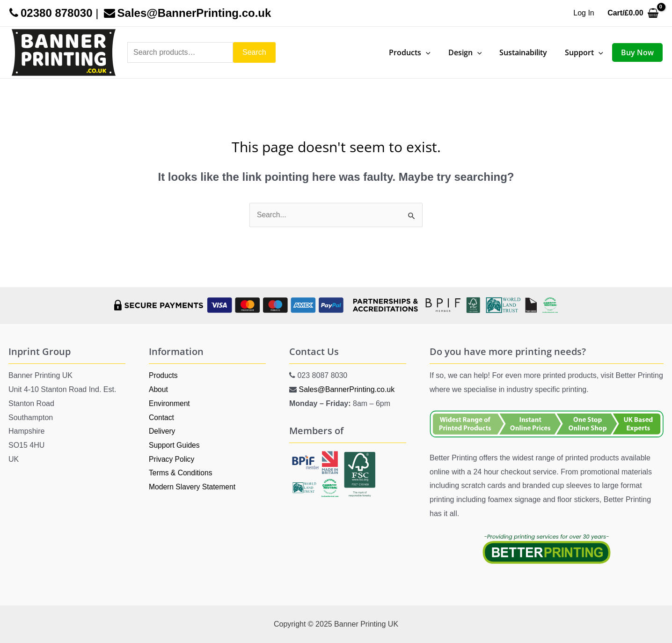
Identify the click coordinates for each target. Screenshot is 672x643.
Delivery (162, 431)
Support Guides (175, 445)
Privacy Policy (172, 459)
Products (164, 375)
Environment (170, 403)
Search (254, 52)
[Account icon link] (584, 13)
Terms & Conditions (181, 473)
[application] (438, 52)
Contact (162, 418)
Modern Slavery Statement (193, 487)
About (159, 389)
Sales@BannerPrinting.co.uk (347, 389)
